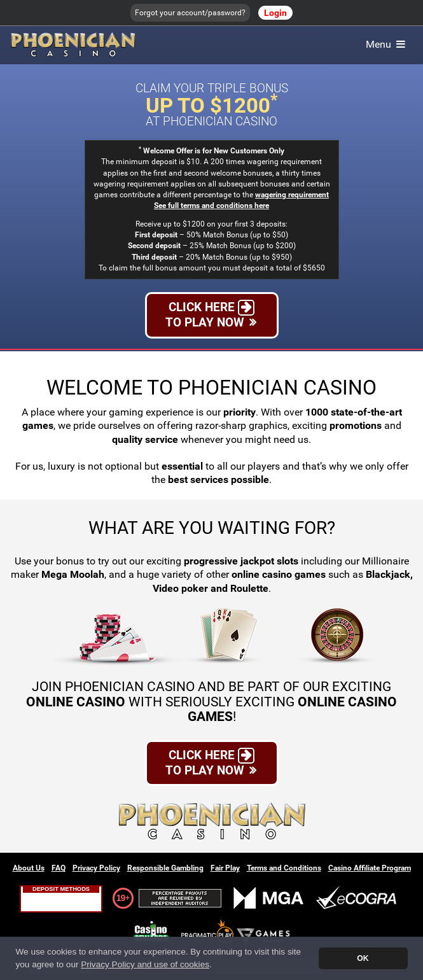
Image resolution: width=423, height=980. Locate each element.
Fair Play (225, 868)
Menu (386, 44)
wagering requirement (292, 195)
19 (121, 898)
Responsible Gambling (165, 868)
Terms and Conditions (284, 868)
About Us (29, 868)
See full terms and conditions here (211, 206)
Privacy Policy (96, 868)
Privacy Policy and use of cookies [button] (145, 964)
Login (275, 13)
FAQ (59, 868)
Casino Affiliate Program (370, 868)
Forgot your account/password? (190, 13)
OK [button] (363, 958)
